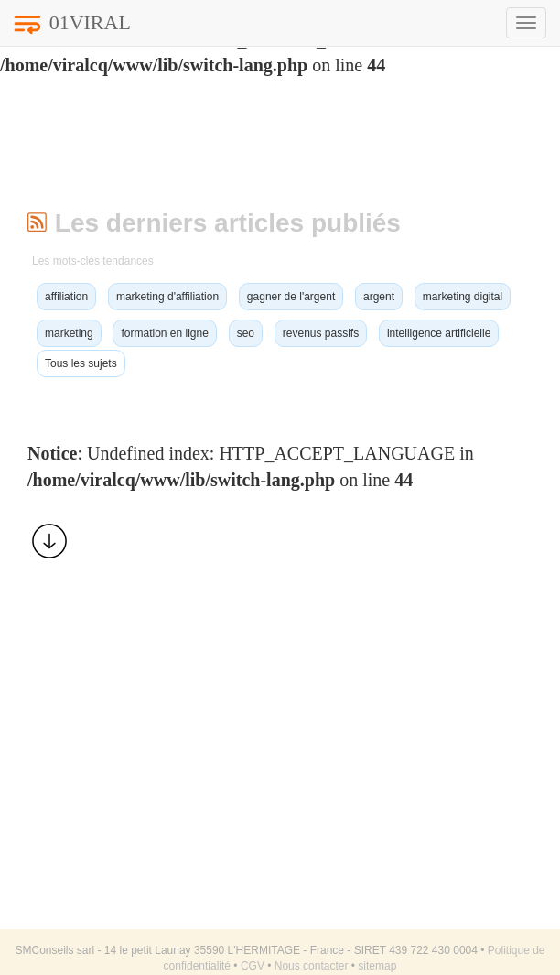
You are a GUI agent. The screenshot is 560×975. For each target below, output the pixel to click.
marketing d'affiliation (167, 297)
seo (246, 333)
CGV (253, 966)
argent (379, 297)
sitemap (377, 966)
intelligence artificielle (439, 333)
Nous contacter (312, 966)
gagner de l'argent (291, 297)
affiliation (66, 297)
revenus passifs (321, 333)
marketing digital (463, 297)
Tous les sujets (81, 363)
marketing (69, 333)
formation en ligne (164, 333)
